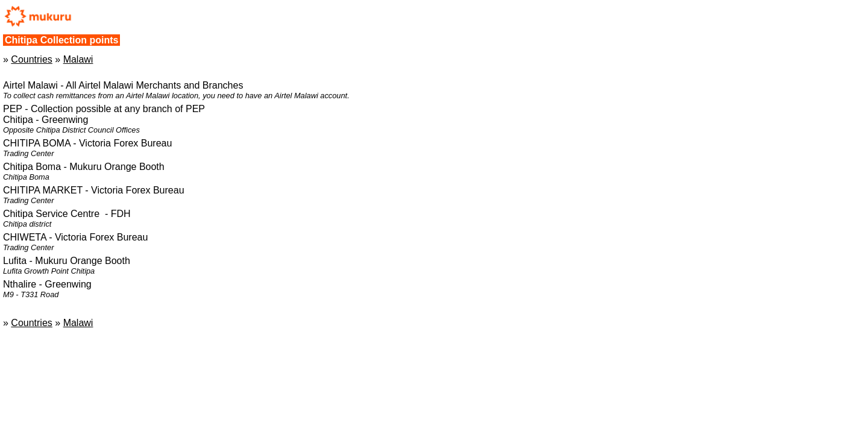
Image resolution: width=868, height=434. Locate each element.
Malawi (78, 59)
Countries (31, 59)
